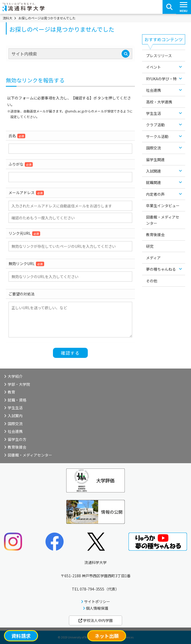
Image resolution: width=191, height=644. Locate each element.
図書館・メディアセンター (163, 220)
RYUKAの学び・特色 (163, 79)
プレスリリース (159, 56)
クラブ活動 (155, 125)
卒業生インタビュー (163, 206)
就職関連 (153, 182)
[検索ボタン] (169, 7)
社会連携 (153, 90)
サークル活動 (157, 136)
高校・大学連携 (159, 102)
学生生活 (153, 113)
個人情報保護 (97, 608)
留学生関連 (155, 160)
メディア (153, 258)
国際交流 (153, 148)
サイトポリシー (97, 601)
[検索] (126, 54)
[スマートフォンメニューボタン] (184, 7)
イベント (153, 67)
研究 (150, 246)
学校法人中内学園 (96, 620)
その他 (152, 281)
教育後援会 (155, 235)
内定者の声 (155, 194)
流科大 (7, 18)
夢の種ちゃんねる (161, 269)
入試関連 (153, 171)
